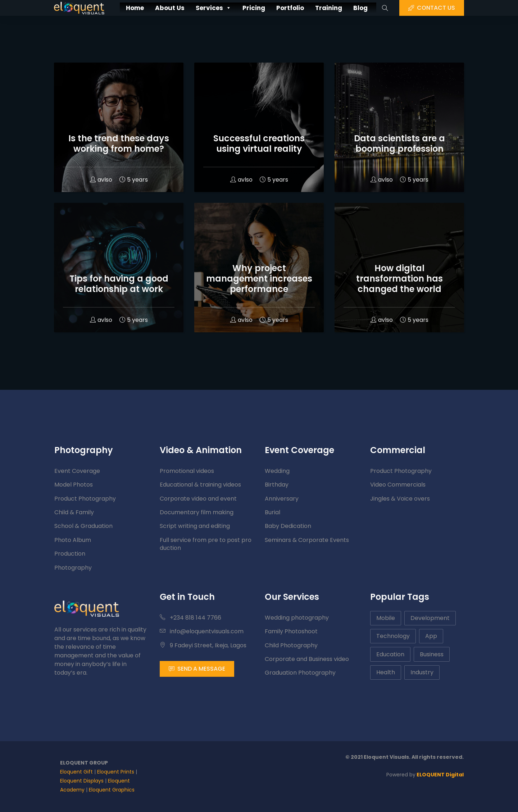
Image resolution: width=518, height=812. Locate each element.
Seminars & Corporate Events (307, 540)
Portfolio (293, 8)
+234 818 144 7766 (190, 618)
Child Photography (291, 645)
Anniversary (282, 499)
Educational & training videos (200, 485)
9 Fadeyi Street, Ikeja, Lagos (203, 645)
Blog (371, 8)
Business (432, 654)
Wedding (277, 471)
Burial (272, 512)
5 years (134, 180)
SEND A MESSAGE (197, 669)
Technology (393, 636)
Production (70, 554)
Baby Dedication (288, 526)
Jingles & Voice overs (400, 499)
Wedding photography (297, 618)
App (431, 636)
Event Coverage (77, 471)
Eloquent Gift (76, 772)
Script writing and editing (195, 526)
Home (122, 8)
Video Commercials (398, 485)
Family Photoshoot (291, 631)
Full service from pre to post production (206, 544)
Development (430, 618)
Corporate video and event (198, 499)
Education (390, 654)
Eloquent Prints (116, 772)
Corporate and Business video (307, 659)
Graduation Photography (300, 673)
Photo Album (73, 540)
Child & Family (74, 512)
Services (209, 8)
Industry (422, 672)
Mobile (386, 618)
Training (336, 8)
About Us (161, 8)
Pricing (253, 8)
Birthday (277, 485)
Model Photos (74, 485)
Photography (73, 568)
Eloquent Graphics (112, 790)
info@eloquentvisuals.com (202, 631)
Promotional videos (187, 471)
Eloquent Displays (82, 781)
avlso (101, 180)
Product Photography (85, 499)
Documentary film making (197, 512)
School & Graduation (83, 526)
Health (386, 672)
